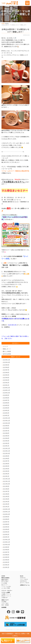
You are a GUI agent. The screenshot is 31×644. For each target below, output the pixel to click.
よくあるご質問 (6, 588)
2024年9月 (6, 395)
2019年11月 (6, 542)
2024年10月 (6, 393)
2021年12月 (6, 479)
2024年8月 (6, 398)
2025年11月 (6, 360)
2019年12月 (6, 539)
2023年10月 (6, 423)
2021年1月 (6, 507)
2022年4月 (6, 469)
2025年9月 (6, 365)
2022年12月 (6, 448)
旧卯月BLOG (23, 581)
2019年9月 (6, 547)
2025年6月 (6, 372)
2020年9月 (6, 517)
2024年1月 (6, 415)
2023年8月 (6, 428)
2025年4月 (6, 378)
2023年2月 (6, 443)
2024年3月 (6, 410)
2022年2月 (6, 474)
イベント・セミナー (7, 590)
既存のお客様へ (6, 578)
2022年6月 (6, 464)
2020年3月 (6, 532)
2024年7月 (6, 400)
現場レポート (7, 349)
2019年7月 (6, 552)
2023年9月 (6, 426)
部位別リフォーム (6, 596)
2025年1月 (6, 385)
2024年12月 (6, 388)
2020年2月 (6, 534)
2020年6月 (6, 524)
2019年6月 (6, 555)
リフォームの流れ (6, 586)
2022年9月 (6, 456)
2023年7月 (6, 431)
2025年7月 (6, 370)
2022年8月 (6, 458)
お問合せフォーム (25, 585)
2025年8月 (6, 367)
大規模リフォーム (6, 594)
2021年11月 (6, 481)
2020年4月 (6, 529)
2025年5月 (6, 375)
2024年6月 (6, 403)
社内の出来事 (7, 354)
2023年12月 (6, 418)
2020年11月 (6, 512)
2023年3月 (6, 441)
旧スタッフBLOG (24, 583)
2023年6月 (6, 433)
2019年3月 (6, 562)
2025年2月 (6, 383)
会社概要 (4, 602)
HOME (3, 23)
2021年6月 (6, 494)
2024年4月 (6, 408)
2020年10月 (6, 514)
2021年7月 (6, 491)
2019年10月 (6, 544)
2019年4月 (6, 560)
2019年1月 (6, 567)
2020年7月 (6, 522)
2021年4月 (6, 499)
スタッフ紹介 (5, 603)
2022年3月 (6, 471)
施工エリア (4, 585)
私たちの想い (5, 581)
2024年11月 (6, 390)
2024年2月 (6, 413)
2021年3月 (6, 502)
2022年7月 (6, 461)
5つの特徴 (4, 583)
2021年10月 (6, 484)
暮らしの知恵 (7, 351)
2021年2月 (6, 504)
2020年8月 (6, 519)
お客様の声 (4, 597)
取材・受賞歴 (5, 605)
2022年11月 (6, 451)
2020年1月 (6, 537)
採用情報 (4, 607)
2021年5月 (6, 496)
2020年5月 (6, 527)
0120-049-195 (12, 325)
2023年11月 (6, 421)
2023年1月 (6, 446)
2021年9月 (6, 486)
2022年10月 (6, 453)
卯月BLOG (23, 578)
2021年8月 (6, 489)
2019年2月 (6, 565)
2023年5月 (6, 436)
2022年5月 (6, 466)
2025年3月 (6, 380)
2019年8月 (6, 550)
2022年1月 (6, 476)
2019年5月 (6, 557)
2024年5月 (6, 405)
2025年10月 (6, 362)
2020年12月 (6, 509)
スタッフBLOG (24, 579)
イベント (5, 346)
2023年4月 (6, 438)
